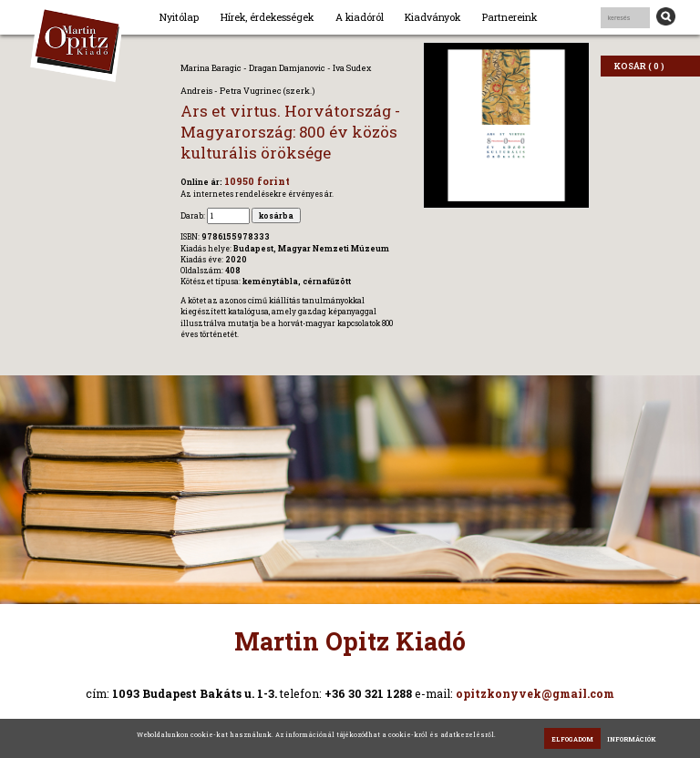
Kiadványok (432, 17)
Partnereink (510, 17)
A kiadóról (360, 17)
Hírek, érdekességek (267, 17)
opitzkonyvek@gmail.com (535, 693)
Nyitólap (179, 17)
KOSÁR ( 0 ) (639, 66)
